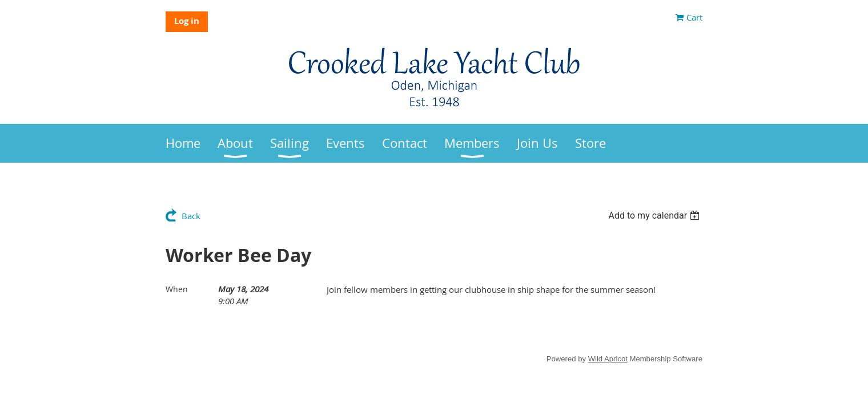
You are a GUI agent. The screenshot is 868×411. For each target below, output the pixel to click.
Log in (187, 21)
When (177, 289)
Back (191, 216)
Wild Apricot (608, 359)
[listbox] (655, 215)
